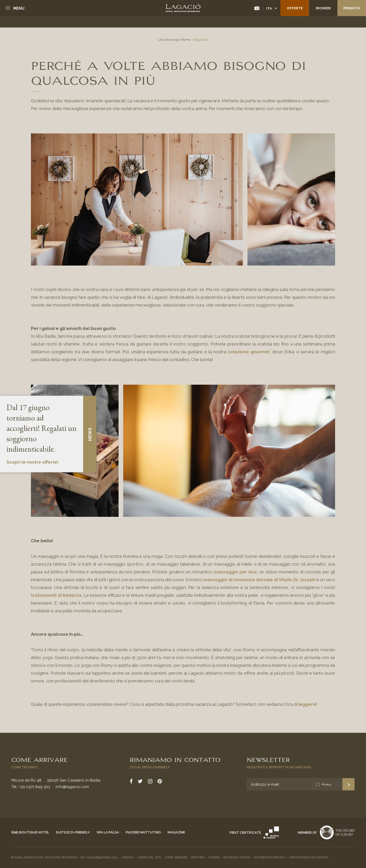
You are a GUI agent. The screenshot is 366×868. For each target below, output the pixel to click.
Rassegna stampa (237, 857)
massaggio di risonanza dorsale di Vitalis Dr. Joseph (259, 580)
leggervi (307, 704)
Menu (19, 8)
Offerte (295, 8)
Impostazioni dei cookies (309, 857)
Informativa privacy (270, 857)
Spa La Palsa (108, 832)
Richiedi (323, 8)
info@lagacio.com (72, 787)
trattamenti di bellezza (56, 595)
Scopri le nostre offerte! (32, 462)
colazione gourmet (249, 352)
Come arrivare (40, 759)
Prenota (352, 8)
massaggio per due (235, 572)
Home (186, 40)
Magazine (176, 832)
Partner (198, 857)
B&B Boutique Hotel (30, 832)
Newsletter (268, 759)
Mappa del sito (149, 857)
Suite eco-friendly (73, 832)
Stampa (214, 857)
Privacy (327, 784)
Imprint (128, 857)
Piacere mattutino (143, 832)
